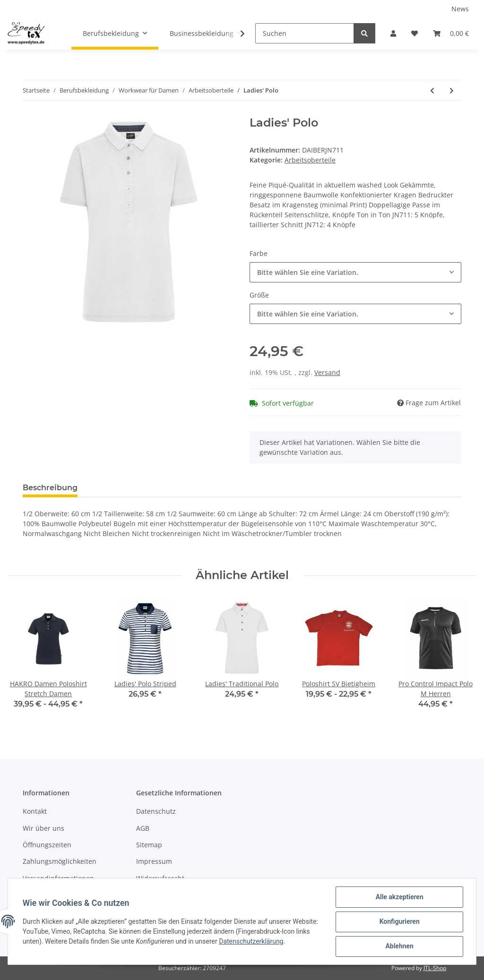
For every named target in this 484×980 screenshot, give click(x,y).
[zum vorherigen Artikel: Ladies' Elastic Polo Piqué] (432, 90)
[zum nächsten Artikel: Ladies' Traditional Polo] (452, 90)
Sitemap (149, 845)
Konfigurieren (399, 922)
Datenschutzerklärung (281, 942)
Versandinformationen (58, 878)
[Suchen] (305, 33)
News (460, 9)
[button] (393, 33)
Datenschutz (156, 811)
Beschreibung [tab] (50, 488)
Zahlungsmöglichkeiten (60, 861)
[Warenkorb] (451, 33)
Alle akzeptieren (399, 897)
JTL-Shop (435, 968)
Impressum (154, 861)
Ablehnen (399, 946)
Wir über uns (43, 828)
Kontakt (35, 811)
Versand (327, 372)
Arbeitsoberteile (310, 160)
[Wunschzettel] (415, 33)
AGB (143, 828)
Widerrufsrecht (160, 878)
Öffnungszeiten (47, 845)
